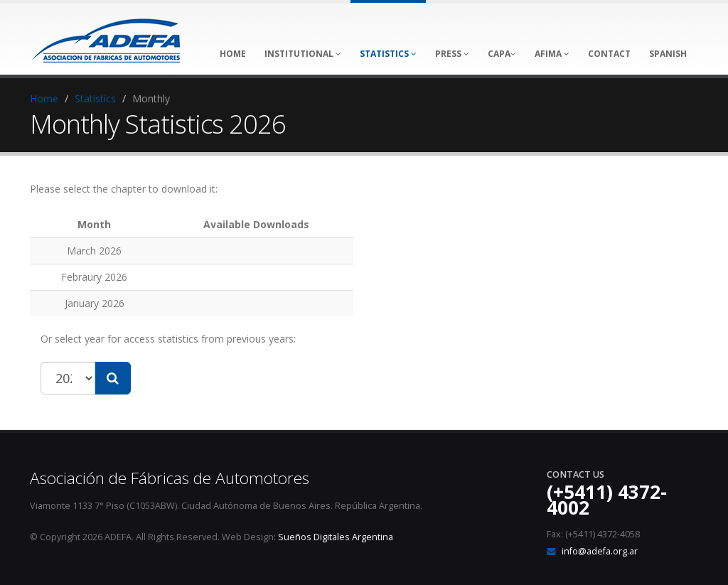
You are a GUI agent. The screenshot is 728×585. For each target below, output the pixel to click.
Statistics (95, 98)
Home (44, 98)
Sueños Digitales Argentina (336, 537)
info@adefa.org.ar (600, 551)
